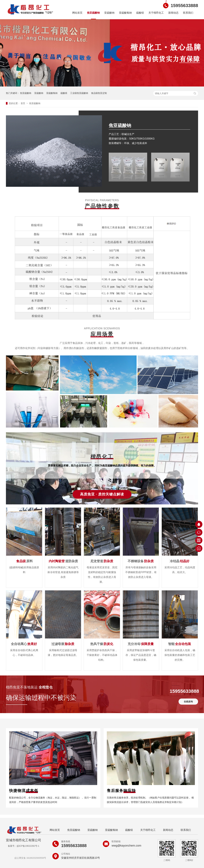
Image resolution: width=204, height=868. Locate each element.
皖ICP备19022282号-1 (28, 846)
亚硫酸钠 (109, 13)
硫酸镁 (140, 13)
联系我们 (188, 13)
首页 (23, 103)
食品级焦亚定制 (99, 93)
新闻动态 (173, 13)
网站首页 (77, 13)
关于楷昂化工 (156, 13)
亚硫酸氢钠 (125, 13)
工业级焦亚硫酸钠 (79, 93)
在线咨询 (188, 702)
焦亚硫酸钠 (93, 13)
